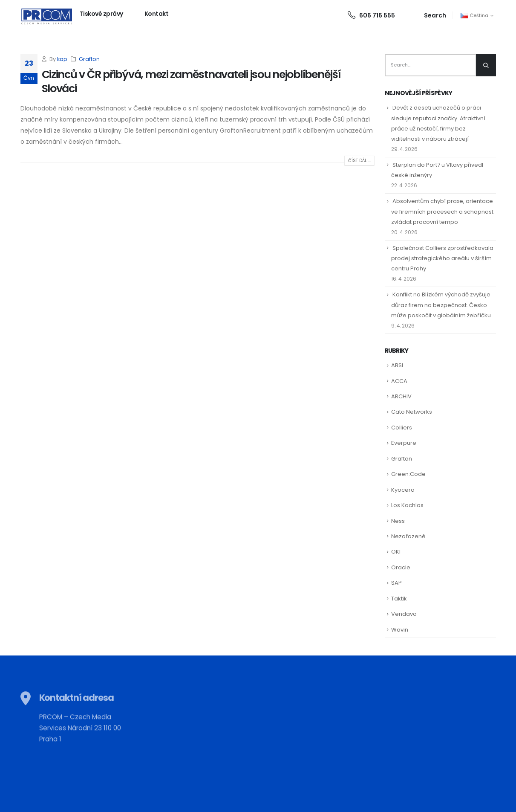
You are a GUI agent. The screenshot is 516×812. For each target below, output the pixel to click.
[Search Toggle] (430, 15)
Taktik (399, 599)
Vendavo (404, 614)
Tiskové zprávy (101, 14)
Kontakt (157, 14)
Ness (398, 521)
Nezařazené (408, 536)
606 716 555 (371, 15)
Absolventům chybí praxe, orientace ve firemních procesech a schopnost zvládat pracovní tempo (442, 211)
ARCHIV (401, 396)
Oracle (401, 567)
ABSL (398, 365)
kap (62, 59)
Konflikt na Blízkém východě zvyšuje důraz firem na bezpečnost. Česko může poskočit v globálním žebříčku (441, 305)
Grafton (89, 59)
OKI (396, 552)
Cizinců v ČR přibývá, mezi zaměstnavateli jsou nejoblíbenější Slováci (191, 81)
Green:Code (408, 474)
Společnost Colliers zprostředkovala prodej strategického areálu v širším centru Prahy (442, 258)
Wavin (400, 630)
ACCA (399, 381)
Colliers (402, 428)
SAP (396, 583)
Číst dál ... (359, 161)
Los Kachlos (407, 505)
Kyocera (403, 490)
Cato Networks (412, 412)
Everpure (404, 443)
